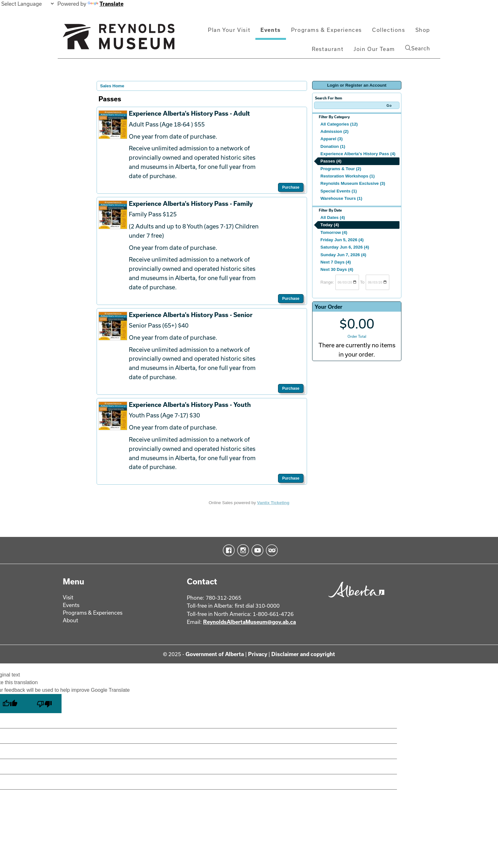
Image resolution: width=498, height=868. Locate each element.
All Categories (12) (339, 124)
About (70, 620)
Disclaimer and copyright (303, 654)
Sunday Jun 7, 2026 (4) (343, 255)
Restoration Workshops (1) (348, 176)
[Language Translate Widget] (27, 4)
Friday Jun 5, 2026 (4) (342, 240)
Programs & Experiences (326, 30)
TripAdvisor (271, 550)
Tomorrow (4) (334, 232)
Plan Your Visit (229, 30)
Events (271, 30)
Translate (106, 4)
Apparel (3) (332, 139)
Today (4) (330, 225)
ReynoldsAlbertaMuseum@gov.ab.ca (249, 622)
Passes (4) (331, 161)
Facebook (227, 550)
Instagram (242, 550)
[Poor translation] (44, 704)
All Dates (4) (333, 217)
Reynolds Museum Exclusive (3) (353, 183)
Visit (68, 597)
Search (418, 48)
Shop (423, 30)
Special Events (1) (339, 191)
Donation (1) (333, 146)
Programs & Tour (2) (341, 169)
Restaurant (328, 49)
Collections (389, 30)
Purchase (291, 187)
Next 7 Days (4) (336, 262)
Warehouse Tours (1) (341, 198)
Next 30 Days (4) (337, 269)
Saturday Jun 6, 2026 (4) (345, 247)
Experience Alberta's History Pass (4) (358, 154)
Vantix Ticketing (273, 503)
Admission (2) (334, 131)
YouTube (256, 550)
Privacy (258, 654)
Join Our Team (374, 49)
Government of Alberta (215, 654)
